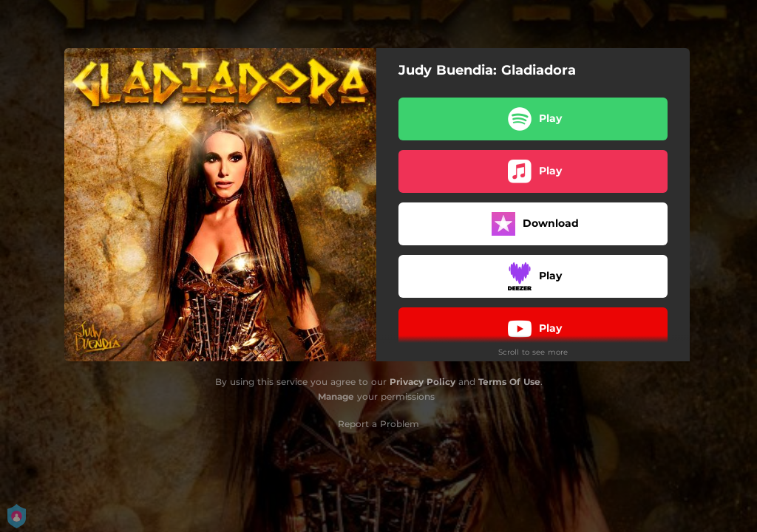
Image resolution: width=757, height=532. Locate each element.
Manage (336, 396)
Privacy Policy (422, 382)
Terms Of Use (509, 382)
